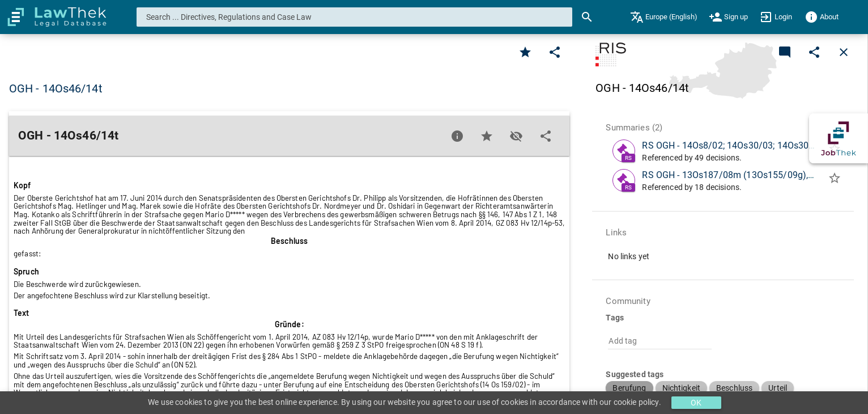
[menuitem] (664, 17)
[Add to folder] (835, 180)
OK (696, 403)
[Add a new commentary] (785, 52)
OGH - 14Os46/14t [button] (56, 88)
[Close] (844, 52)
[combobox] (355, 17)
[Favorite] (525, 52)
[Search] (587, 17)
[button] (629, 388)
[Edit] (555, 52)
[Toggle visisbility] (516, 136)
